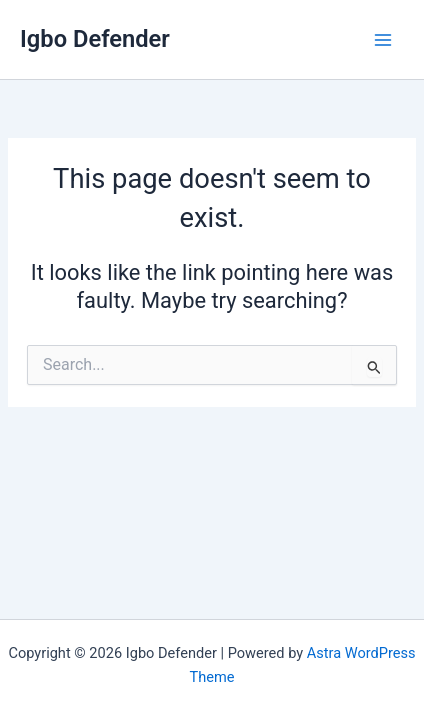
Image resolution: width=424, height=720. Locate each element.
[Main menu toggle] (383, 40)
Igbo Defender (95, 39)
